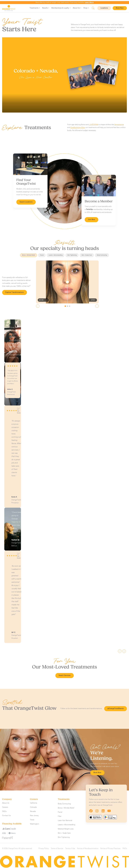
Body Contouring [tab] (102, 255)
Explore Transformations (15, 292)
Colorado (33, 807)
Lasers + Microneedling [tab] (56, 255)
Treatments (35, 8)
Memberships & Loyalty (61, 8)
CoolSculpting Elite (78, 128)
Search (93, 8)
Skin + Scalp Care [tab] (87, 255)
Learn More (89, 2)
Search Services (65, 675)
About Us (77, 8)
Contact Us (6, 816)
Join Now (91, 220)
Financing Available (12, 824)
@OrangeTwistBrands (116, 709)
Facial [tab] (42, 255)
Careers (5, 807)
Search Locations (26, 202)
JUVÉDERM (94, 125)
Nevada (33, 811)
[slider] (67, 282)
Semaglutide (119, 125)
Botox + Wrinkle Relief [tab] (29, 255)
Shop (86, 8)
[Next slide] (97, 306)
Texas (32, 820)
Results (46, 8)
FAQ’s (4, 811)
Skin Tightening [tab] (72, 255)
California (34, 803)
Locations (104, 8)
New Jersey (34, 816)
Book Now (120, 8)
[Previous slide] (38, 306)
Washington (35, 824)
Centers (34, 799)
